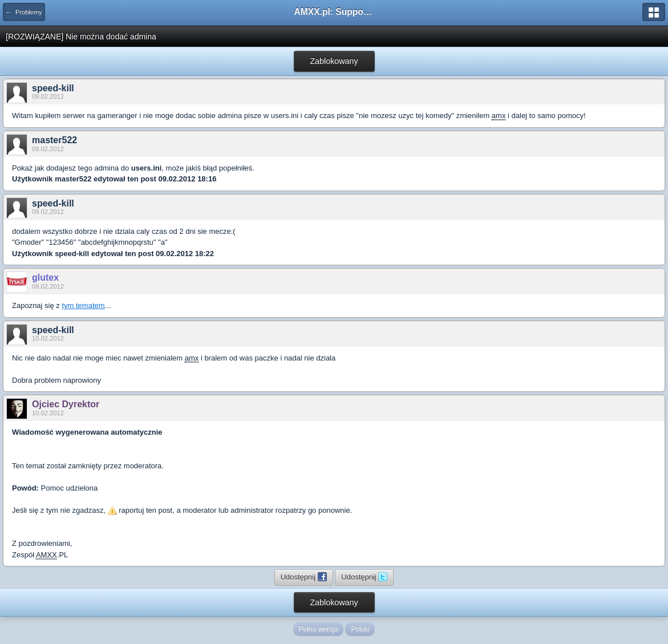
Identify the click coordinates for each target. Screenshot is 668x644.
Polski (360, 629)
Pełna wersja (319, 629)
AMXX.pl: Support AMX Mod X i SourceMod (334, 12)
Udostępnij (304, 577)
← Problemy (24, 12)
